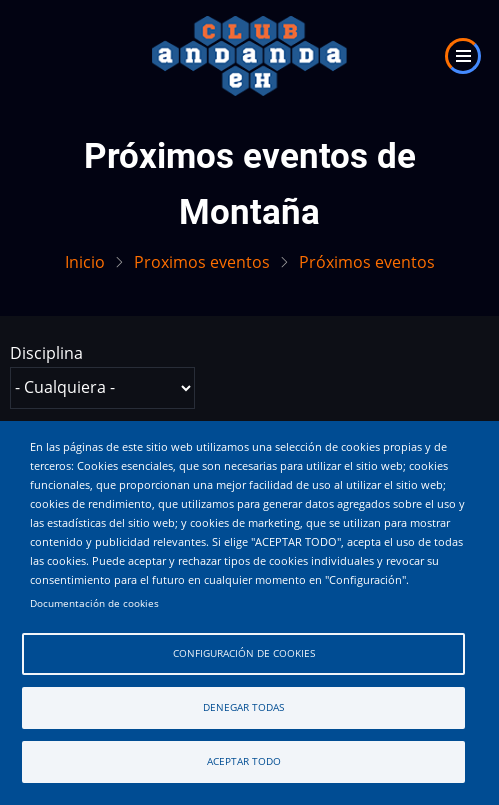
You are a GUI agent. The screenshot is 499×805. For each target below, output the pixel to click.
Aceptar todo (244, 761)
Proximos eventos (202, 262)
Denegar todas (243, 707)
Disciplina (46, 353)
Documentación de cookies (94, 603)
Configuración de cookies (244, 653)
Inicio (85, 262)
